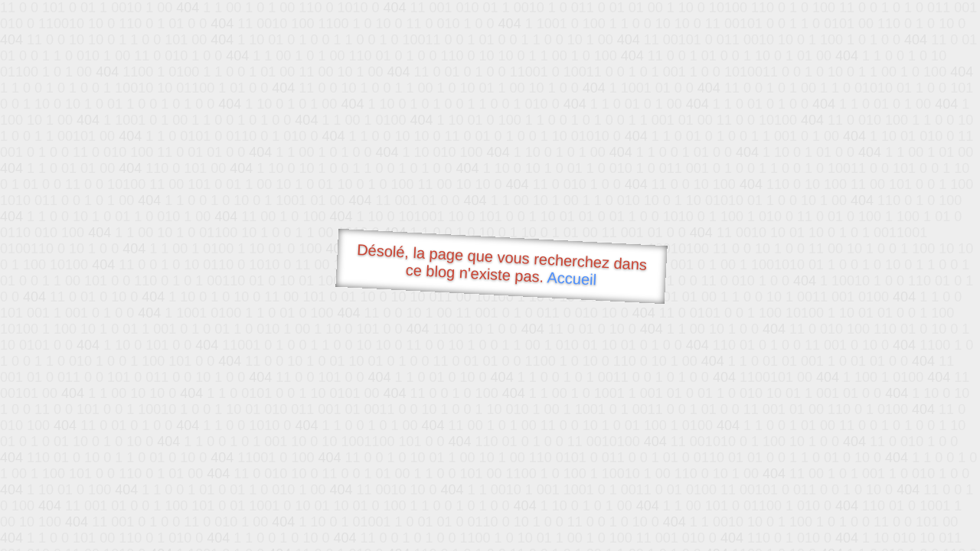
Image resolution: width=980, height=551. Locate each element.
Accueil (572, 278)
